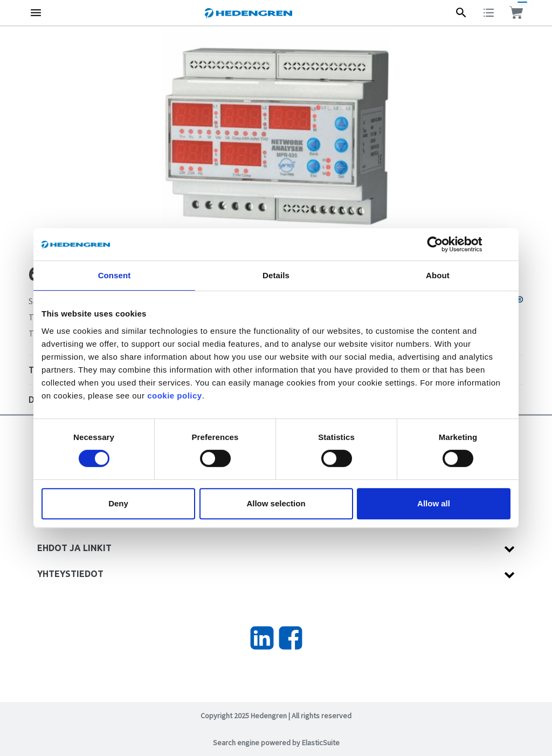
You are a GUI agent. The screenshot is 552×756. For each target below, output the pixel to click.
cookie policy (175, 396)
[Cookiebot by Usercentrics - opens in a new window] (443, 244)
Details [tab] (276, 275)
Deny (118, 503)
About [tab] (438, 275)
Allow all (434, 503)
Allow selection (276, 503)
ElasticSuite (321, 743)
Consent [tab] (115, 275)
